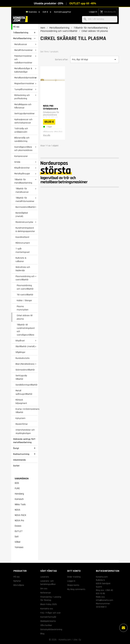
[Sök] (100, 19)
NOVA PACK (20, 515)
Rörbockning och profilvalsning (22, 97)
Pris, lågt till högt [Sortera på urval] (95, 59)
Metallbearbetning (22, 38)
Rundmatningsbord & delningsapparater (25, 230)
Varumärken (22, 479)
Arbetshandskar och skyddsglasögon (25, 432)
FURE (17, 488)
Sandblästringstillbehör (26, 385)
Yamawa (19, 547)
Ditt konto (74, 571)
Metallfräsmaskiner (24, 50)
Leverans (45, 577)
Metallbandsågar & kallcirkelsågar (23, 70)
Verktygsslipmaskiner (25, 113)
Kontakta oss (47, 609)
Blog (42, 634)
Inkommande (19, 460)
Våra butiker (46, 625)
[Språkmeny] (33, 12)
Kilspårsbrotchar (22, 168)
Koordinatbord (22, 237)
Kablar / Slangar (24, 300)
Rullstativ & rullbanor (21, 260)
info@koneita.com (105, 600)
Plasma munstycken (23, 308)
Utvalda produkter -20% (49, 3)
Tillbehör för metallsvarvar (22, 190)
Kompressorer (21, 156)
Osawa (18, 526)
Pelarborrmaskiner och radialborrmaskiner (23, 59)
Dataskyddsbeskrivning (51, 629)
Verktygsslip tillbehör (21, 377)
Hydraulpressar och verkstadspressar (23, 121)
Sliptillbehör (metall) (25, 346)
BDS (17, 483)
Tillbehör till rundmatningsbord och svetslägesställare (26, 330)
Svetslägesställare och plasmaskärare (23, 149)
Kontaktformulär (48, 617)
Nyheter (17, 581)
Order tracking (74, 577)
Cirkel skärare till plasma (25, 317)
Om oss (44, 589)
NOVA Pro (19, 521)
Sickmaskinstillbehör (25, 370)
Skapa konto (73, 585)
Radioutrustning (21, 454)
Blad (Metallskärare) (25, 364)
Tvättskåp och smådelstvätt (21, 130)
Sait (17, 537)
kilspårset (20, 341)
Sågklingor (20, 352)
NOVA (17, 510)
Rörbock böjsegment (21, 401)
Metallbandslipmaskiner (26, 78)
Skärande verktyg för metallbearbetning (24, 441)
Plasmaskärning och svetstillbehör (25, 278)
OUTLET (19, 531)
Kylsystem (20, 418)
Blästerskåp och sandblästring (22, 139)
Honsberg (19, 494)
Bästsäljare (19, 585)
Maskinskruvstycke (24, 222)
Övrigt (16, 448)
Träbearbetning (21, 33)
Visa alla (47, 135)
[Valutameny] (48, 12)
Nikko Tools (20, 504)
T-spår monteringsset (23, 250)
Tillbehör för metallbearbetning (23, 181)
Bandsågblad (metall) (22, 215)
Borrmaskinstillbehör (25, 207)
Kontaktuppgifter (63, 12)
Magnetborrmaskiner (24, 83)
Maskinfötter (22, 424)
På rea (16, 27)
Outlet (16, 466)
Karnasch (19, 499)
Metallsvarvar (21, 44)
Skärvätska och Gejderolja (23, 269)
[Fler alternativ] (123, 628)
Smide (17, 162)
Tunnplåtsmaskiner (24, 89)
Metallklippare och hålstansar (23, 106)
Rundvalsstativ (23, 358)
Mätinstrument (23, 243)
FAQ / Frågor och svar (51, 613)
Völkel (17, 542)
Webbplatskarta (48, 621)
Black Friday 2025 (49, 604)
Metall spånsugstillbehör (24, 392)
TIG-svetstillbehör (25, 295)
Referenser (46, 593)
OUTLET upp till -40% (83, 3)
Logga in (93, 12)
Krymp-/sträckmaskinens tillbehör (26, 411)
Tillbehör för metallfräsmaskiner (25, 200)
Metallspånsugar (22, 174)
